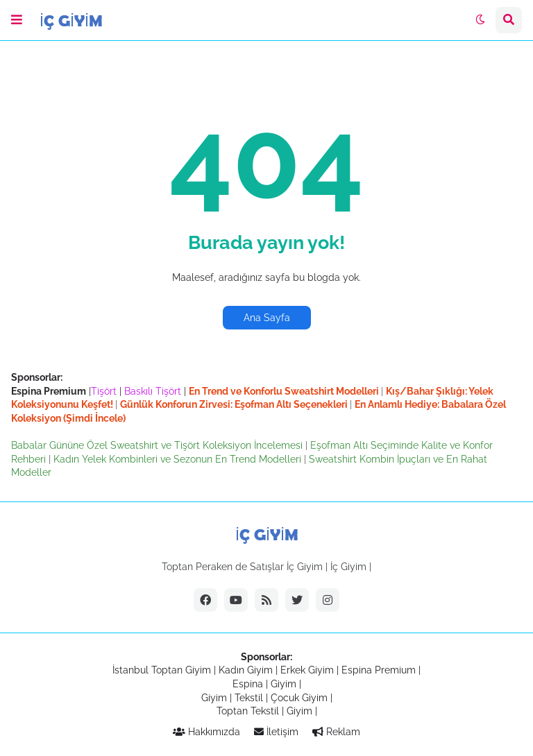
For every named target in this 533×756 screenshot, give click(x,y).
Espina (248, 684)
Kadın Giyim (246, 670)
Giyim (284, 684)
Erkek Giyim (307, 670)
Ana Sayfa (267, 318)
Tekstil (249, 698)
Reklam (336, 732)
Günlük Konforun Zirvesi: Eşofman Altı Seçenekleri (235, 404)
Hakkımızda (206, 732)
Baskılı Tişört (153, 391)
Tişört (104, 391)
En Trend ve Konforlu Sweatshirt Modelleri (285, 391)
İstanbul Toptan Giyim (162, 670)
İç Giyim (348, 567)
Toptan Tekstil (248, 711)
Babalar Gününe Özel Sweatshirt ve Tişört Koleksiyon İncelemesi (158, 445)
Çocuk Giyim (299, 698)
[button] (17, 20)
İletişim (276, 732)
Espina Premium (379, 670)
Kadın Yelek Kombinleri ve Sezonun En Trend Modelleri (179, 459)
